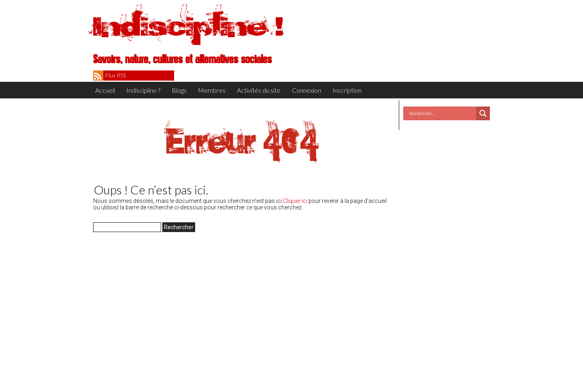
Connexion (306, 90)
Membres (212, 90)
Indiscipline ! (188, 26)
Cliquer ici (295, 201)
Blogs (179, 90)
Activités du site (259, 90)
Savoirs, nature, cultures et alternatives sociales (182, 60)
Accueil (105, 90)
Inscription (347, 90)
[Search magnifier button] (483, 113)
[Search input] (442, 113)
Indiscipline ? (143, 90)
